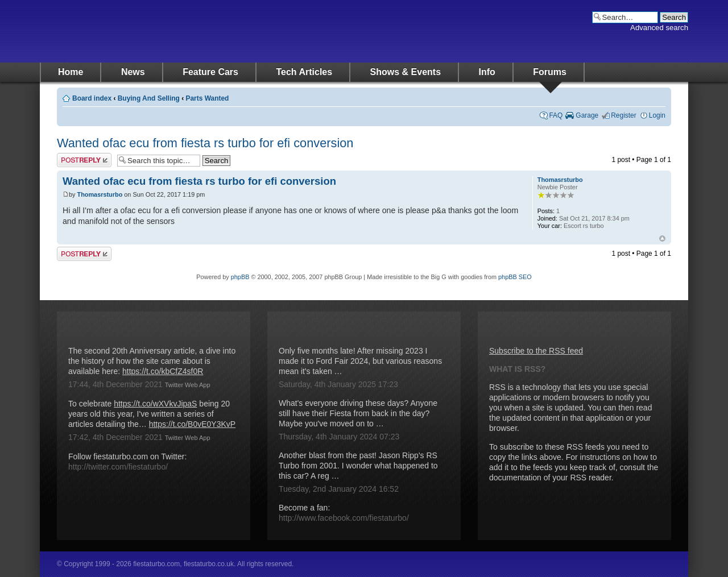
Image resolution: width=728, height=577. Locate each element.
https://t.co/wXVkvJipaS (155, 404)
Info (487, 72)
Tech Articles (304, 72)
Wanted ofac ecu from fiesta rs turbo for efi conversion (205, 143)
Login (657, 115)
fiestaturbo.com (154, 31)
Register (624, 115)
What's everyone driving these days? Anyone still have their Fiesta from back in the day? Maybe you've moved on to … (358, 413)
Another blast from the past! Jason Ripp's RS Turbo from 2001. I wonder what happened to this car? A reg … (358, 466)
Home (71, 72)
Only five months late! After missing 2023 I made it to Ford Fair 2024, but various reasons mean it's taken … (360, 361)
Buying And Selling (149, 98)
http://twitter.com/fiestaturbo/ (118, 467)
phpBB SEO (515, 277)
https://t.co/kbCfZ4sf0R (163, 371)
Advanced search (659, 28)
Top (662, 238)
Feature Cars (210, 72)
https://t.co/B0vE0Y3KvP (193, 424)
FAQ (556, 115)
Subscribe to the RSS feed (536, 351)
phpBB (240, 277)
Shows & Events (406, 72)
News (133, 72)
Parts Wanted (207, 98)
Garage (587, 115)
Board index (92, 98)
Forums (550, 72)
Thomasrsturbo (100, 194)
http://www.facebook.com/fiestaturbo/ (344, 518)
